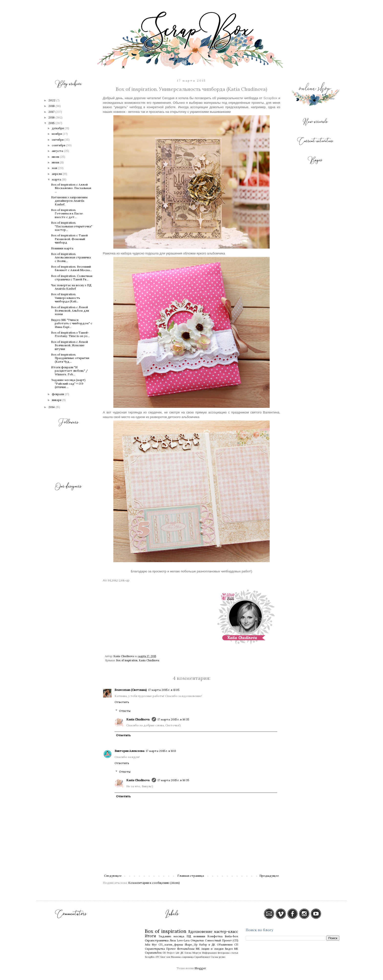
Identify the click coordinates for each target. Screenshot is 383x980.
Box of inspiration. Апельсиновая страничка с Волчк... (71, 257)
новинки (199, 936)
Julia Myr (151, 945)
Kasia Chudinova (149, 660)
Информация (209, 953)
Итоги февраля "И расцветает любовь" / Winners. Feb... (69, 371)
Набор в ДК (207, 945)
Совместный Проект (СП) (222, 940)
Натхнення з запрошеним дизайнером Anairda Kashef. (69, 201)
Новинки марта (62, 248)
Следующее (113, 876)
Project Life (173, 953)
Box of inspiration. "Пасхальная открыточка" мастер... (72, 226)
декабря (58, 128)
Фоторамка (224, 953)
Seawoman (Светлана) (131, 690)
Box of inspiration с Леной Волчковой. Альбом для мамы (70, 311)
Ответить (122, 702)
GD (164, 953)
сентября (59, 145)
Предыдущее (269, 876)
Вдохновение (200, 932)
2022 (52, 100)
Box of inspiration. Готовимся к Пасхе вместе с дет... (67, 213)
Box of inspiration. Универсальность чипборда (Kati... (66, 298)
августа (58, 151)
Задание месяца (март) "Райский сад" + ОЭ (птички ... (68, 383)
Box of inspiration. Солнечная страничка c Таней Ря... (72, 278)
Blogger (200, 968)
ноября (57, 134)
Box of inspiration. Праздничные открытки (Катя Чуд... (70, 358)
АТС (158, 957)
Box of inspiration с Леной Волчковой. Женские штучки (69, 345)
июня (56, 162)
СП (236, 945)
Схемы (214, 957)
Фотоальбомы (186, 949)
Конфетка (215, 936)
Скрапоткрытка (155, 949)
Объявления (225, 945)
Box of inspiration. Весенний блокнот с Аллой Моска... (71, 268)
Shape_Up (191, 945)
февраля (58, 394)
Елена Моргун (193, 953)
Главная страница (191, 876)
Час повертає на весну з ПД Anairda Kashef (71, 287)
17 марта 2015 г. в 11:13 (161, 751)
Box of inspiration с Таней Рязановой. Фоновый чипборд (69, 239)
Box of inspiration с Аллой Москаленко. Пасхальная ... (71, 188)
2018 (52, 106)
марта (57, 179)
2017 (52, 112)
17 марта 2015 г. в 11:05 (164, 690)
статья (234, 953)
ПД (189, 936)
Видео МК (232, 949)
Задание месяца (171, 936)
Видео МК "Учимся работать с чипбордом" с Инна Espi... (72, 323)
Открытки (197, 940)
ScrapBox (270, 98)
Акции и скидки (212, 949)
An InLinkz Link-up (116, 580)
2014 (52, 407)
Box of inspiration (127, 660)
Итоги (150, 936)
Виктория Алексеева (129, 751)
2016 (52, 117)
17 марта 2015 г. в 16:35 (173, 719)
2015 (52, 123)
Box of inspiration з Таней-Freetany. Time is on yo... (70, 334)
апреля (57, 174)
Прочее (171, 949)
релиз (222, 957)
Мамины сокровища (182, 957)
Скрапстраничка (157, 940)
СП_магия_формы (171, 945)
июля (56, 157)
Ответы (125, 711)
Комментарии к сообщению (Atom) (154, 883)
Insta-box (231, 936)
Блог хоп (165, 957)
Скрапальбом (153, 953)
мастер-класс (226, 932)
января (57, 400)
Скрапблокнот (202, 957)
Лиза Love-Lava (180, 940)
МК (198, 949)
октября (58, 140)
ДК (182, 953)
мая (55, 168)
